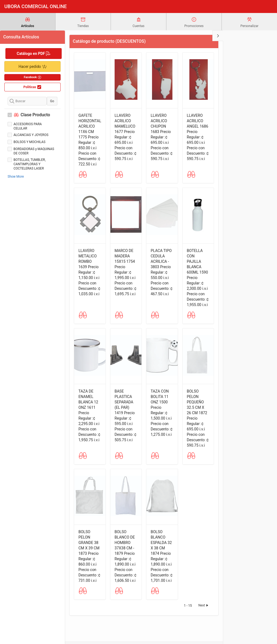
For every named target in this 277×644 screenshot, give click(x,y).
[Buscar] (27, 101)
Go (52, 101)
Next (204, 605)
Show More (16, 177)
